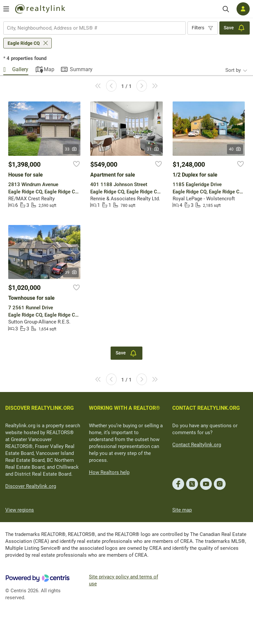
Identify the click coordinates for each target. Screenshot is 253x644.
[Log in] (243, 9)
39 (71, 272)
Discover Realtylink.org (31, 486)
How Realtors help (109, 472)
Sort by (233, 70)
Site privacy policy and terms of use (124, 580)
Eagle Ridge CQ (24, 43)
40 (235, 149)
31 (153, 149)
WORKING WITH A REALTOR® (125, 408)
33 (71, 149)
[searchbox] (90, 28)
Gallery (20, 69)
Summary (81, 69)
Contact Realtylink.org (197, 445)
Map (49, 69)
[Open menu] (6, 9)
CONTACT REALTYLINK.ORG (206, 408)
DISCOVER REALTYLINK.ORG (40, 408)
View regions (20, 510)
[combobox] (95, 28)
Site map (182, 510)
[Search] (226, 9)
